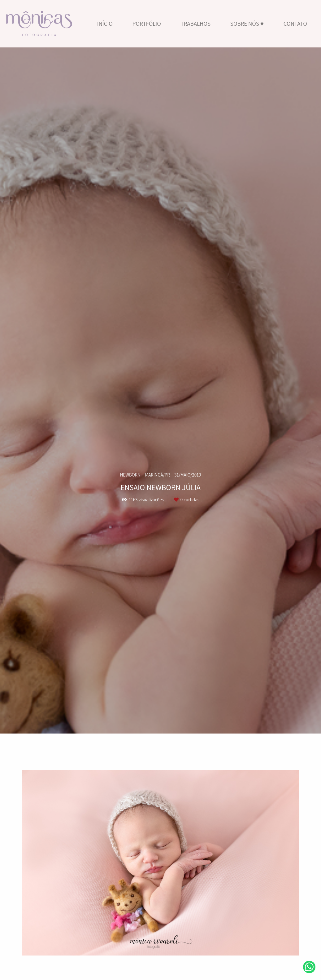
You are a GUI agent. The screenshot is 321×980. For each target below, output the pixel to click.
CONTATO (295, 24)
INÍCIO (105, 24)
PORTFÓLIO (147, 24)
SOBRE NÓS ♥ (247, 24)
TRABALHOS (196, 24)
